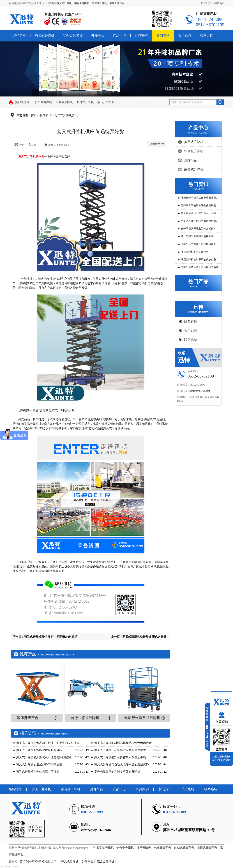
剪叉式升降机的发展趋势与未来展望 (39, 764)
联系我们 (206, 3)
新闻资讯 (163, 36)
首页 (34, 115)
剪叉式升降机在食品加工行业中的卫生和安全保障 (48, 743)
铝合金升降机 (73, 36)
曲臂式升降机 (85, 102)
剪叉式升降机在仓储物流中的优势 (38, 772)
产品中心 (119, 36)
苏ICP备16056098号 (32, 861)
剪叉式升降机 (45, 36)
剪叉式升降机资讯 (66, 115)
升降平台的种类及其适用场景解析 (200, 267)
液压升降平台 (106, 102)
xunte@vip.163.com (200, 391)
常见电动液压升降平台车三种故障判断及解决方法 (200, 214)
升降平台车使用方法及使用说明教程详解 (200, 207)
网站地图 (219, 3)
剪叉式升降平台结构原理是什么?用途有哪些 (199, 222)
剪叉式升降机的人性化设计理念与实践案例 (43, 757)
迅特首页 (20, 36)
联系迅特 (206, 36)
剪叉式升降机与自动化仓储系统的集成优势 (121, 764)
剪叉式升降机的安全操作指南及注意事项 (120, 757)
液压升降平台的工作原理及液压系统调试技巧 (200, 199)
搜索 (220, 102)
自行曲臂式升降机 (85, 718)
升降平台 (98, 36)
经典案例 (141, 36)
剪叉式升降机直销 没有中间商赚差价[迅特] (51, 637)
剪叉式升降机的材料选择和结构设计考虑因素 (123, 743)
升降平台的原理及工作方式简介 (199, 229)
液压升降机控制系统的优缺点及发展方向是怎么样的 (200, 261)
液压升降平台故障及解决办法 (197, 236)
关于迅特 (185, 36)
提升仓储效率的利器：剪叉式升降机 (117, 772)
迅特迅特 (15, 789)
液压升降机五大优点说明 (195, 252)
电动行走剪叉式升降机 (142, 718)
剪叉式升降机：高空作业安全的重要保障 (120, 750)
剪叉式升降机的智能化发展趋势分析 (39, 750)
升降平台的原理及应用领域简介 (199, 244)
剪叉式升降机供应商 (31, 156)
